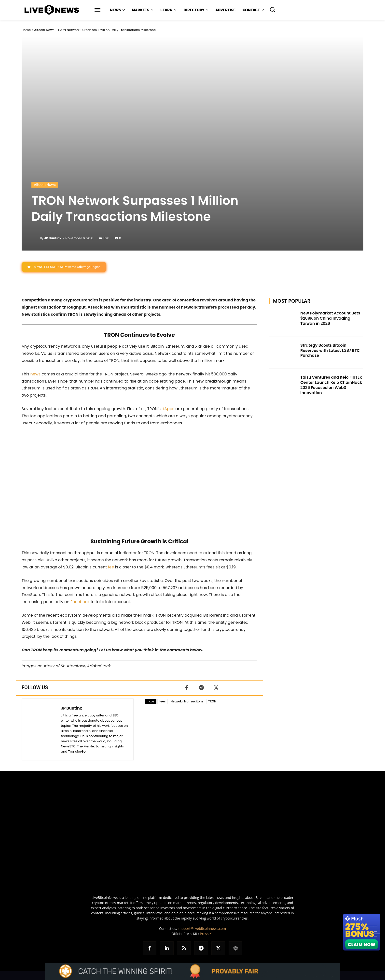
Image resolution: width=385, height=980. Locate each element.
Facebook (80, 602)
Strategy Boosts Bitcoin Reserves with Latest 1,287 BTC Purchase (330, 350)
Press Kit (207, 934)
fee (111, 567)
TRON (212, 701)
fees (163, 701)
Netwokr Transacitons (187, 701)
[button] (272, 9)
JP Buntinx (53, 238)
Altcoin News (44, 30)
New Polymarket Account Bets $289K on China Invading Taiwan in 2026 (330, 318)
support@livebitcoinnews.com (202, 928)
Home (26, 30)
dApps (168, 409)
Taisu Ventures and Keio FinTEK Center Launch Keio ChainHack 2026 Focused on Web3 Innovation (331, 385)
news (35, 374)
